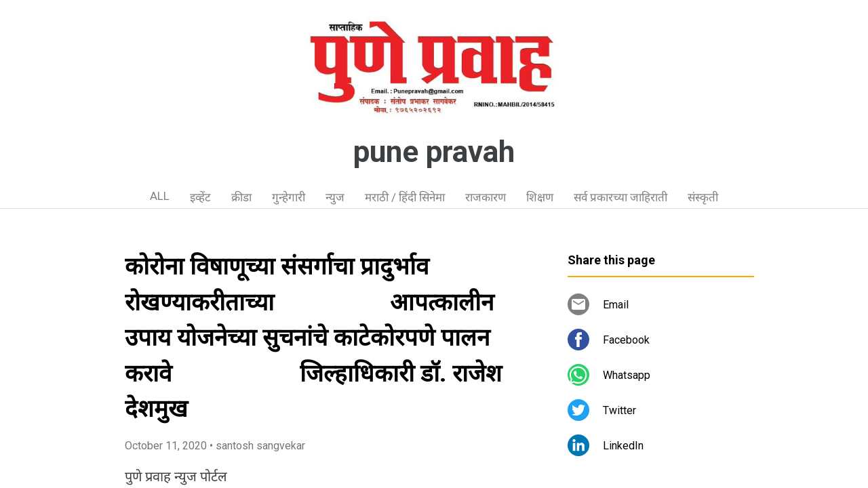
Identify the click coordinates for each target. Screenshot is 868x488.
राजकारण (486, 197)
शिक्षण (540, 197)
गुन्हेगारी (289, 197)
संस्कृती (703, 197)
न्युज (335, 197)
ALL (160, 196)
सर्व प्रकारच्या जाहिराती (620, 197)
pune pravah (434, 152)
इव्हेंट (200, 197)
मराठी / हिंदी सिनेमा (405, 197)
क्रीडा (241, 197)
